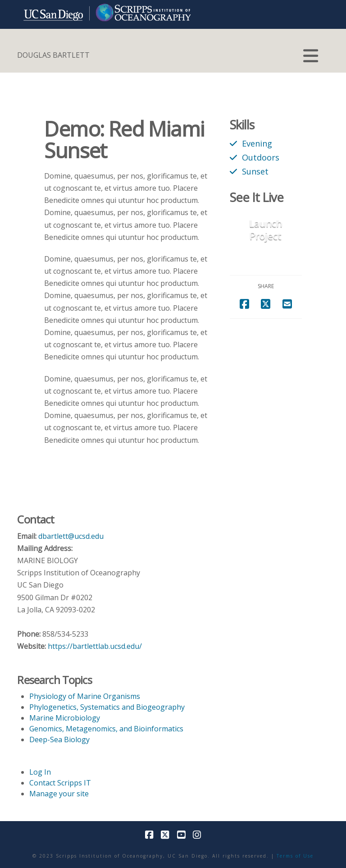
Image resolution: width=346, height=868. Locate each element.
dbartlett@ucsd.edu (71, 536)
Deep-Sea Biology (59, 739)
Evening (257, 143)
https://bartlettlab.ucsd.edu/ (95, 646)
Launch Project (266, 229)
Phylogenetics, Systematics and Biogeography (107, 707)
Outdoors (261, 157)
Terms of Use (295, 856)
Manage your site (59, 794)
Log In (40, 772)
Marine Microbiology (65, 718)
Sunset (255, 171)
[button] (311, 56)
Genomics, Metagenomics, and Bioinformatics (106, 729)
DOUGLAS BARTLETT (53, 55)
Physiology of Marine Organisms (85, 696)
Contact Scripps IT (60, 783)
